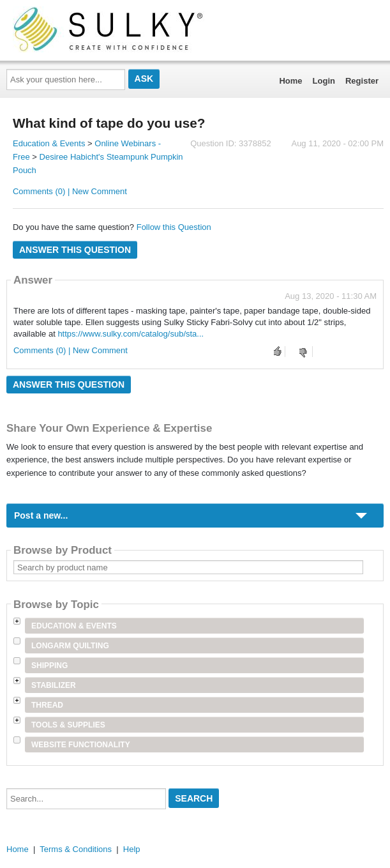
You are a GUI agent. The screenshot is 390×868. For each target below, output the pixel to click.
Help (132, 849)
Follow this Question (174, 227)
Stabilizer (54, 685)
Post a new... (41, 515)
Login (324, 81)
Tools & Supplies (68, 725)
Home (290, 81)
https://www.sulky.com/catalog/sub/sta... (131, 334)
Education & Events (49, 143)
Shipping (49, 666)
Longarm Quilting (70, 646)
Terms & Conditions (76, 849)
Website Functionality (81, 745)
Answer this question (75, 250)
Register (362, 81)
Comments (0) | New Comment (70, 191)
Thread (47, 705)
